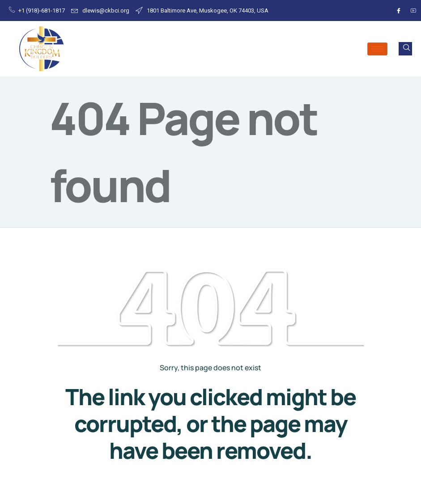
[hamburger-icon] (377, 49)
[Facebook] (397, 11)
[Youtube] (412, 11)
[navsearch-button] (405, 49)
